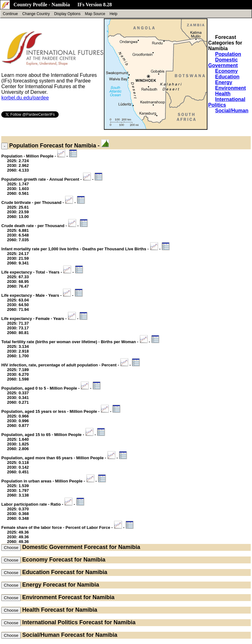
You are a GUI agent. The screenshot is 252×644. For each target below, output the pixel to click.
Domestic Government (223, 63)
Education (227, 77)
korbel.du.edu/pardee (25, 98)
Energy (224, 82)
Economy (227, 71)
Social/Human (232, 111)
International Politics (50, 622)
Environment (231, 88)
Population (228, 54)
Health (223, 94)
